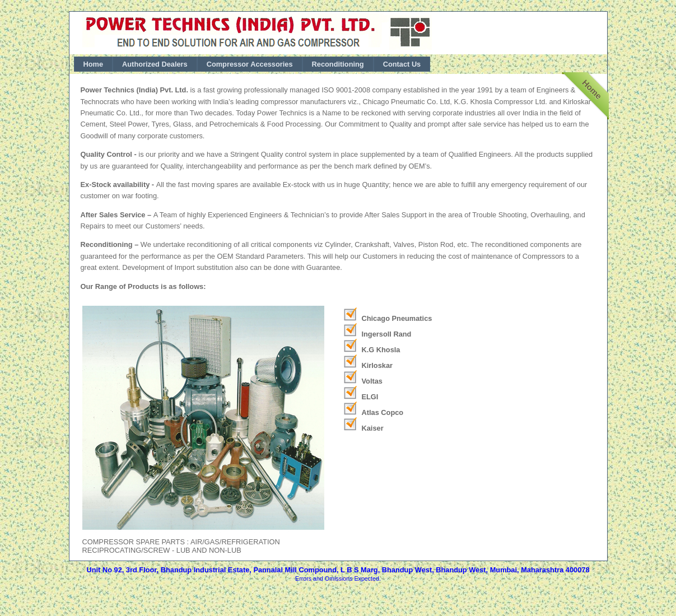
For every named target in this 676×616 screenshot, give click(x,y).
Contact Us (402, 64)
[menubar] (252, 64)
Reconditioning (338, 64)
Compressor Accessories (250, 64)
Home (94, 64)
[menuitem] (94, 64)
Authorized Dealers (155, 64)
